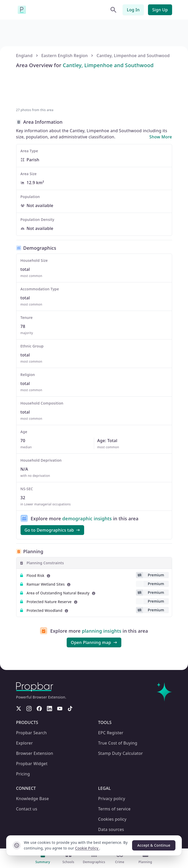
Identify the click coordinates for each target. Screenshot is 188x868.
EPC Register (111, 734)
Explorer (24, 744)
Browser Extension (34, 754)
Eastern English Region (63, 55)
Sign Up (160, 10)
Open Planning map (94, 644)
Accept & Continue (154, 845)
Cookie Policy (85, 848)
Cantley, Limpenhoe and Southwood (129, 55)
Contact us (27, 810)
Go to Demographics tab (52, 530)
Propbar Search (31, 734)
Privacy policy (111, 800)
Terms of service (114, 810)
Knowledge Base (32, 800)
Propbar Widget (32, 765)
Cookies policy (112, 820)
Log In (134, 10)
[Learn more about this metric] (48, 576)
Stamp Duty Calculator (121, 754)
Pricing (23, 775)
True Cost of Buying (117, 744)
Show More (161, 137)
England (24, 55)
